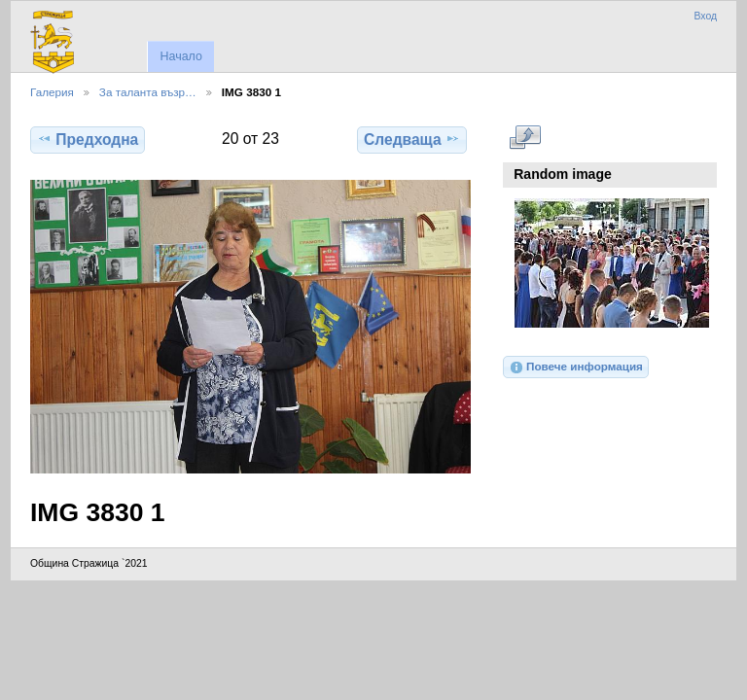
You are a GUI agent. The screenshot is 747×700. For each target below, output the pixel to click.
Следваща (412, 139)
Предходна (88, 139)
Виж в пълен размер (525, 137)
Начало (180, 56)
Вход (705, 16)
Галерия (52, 92)
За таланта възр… (148, 92)
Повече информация (576, 367)
